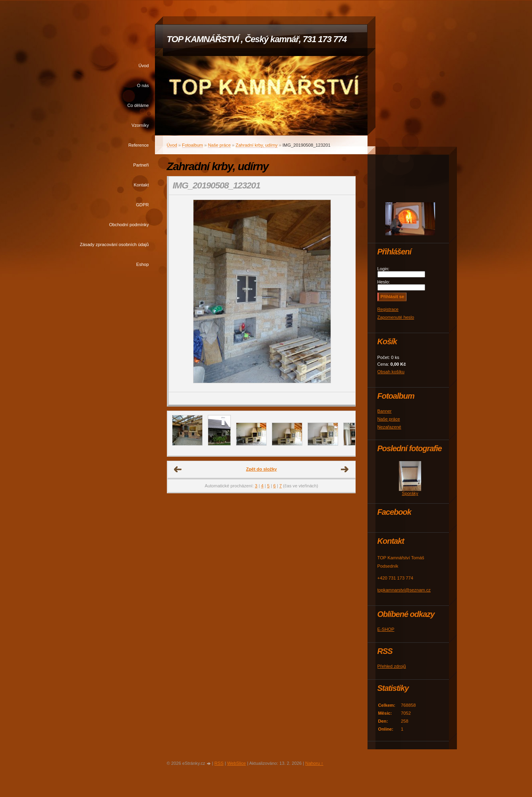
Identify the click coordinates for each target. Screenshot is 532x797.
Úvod (143, 66)
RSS (219, 763)
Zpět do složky (261, 469)
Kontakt (141, 185)
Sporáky (410, 493)
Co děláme (138, 105)
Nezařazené (389, 427)
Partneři (141, 165)
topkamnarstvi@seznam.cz (404, 590)
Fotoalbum (192, 145)
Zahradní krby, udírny (257, 145)
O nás (143, 85)
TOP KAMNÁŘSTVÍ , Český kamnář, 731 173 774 (257, 39)
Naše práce (219, 145)
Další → (345, 469)
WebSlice (237, 763)
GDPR (142, 205)
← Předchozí (178, 469)
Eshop (143, 264)
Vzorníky (140, 125)
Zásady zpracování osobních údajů (114, 244)
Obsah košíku (391, 372)
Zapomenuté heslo (396, 317)
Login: (383, 269)
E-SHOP (386, 629)
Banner (385, 411)
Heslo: (384, 282)
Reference (139, 145)
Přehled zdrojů (392, 666)
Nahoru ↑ (314, 763)
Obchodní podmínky (129, 225)
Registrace (388, 309)
